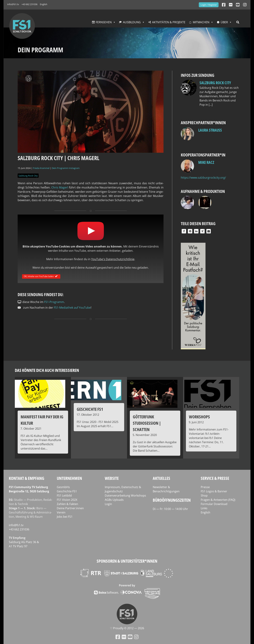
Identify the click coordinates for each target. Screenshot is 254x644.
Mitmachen (201, 22)
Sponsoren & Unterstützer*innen (127, 561)
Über (224, 22)
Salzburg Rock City (28, 176)
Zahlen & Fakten (67, 504)
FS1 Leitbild (64, 496)
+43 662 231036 (29, 4)
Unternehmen (69, 478)
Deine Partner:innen (70, 508)
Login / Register (209, 5)
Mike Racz (206, 162)
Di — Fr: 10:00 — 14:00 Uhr (170, 509)
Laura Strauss (210, 130)
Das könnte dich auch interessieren (47, 370)
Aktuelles (161, 478)
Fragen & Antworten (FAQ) (218, 500)
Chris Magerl (60, 187)
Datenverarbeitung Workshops (125, 496)
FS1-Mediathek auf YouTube (72, 308)
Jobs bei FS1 (65, 517)
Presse (205, 487)
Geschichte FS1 (67, 491)
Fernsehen (104, 22)
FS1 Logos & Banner (214, 491)
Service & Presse (215, 478)
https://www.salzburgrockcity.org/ (203, 178)
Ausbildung (132, 22)
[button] (184, 231)
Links (204, 508)
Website (112, 478)
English (44, 4)
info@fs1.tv (13, 4)
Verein (61, 512)
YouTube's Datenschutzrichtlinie (113, 259)
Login (108, 504)
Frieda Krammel (41, 168)
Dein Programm (60, 168)
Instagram (74, 168)
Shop (204, 496)
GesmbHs (63, 487)
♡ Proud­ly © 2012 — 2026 (127, 628)
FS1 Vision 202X (67, 500)
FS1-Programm (54, 302)
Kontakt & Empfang (27, 478)
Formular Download (214, 504)
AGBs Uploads (114, 500)
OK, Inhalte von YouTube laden (41, 276)
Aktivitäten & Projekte (169, 22)
